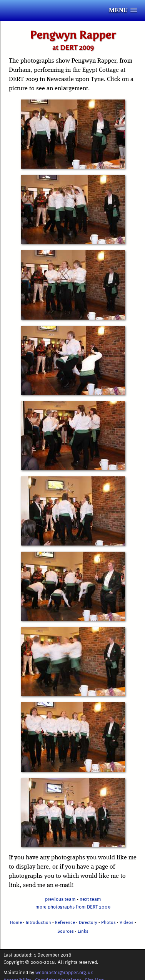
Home (16, 922)
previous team (60, 899)
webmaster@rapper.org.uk (64, 972)
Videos (127, 922)
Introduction (38, 922)
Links (83, 931)
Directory (88, 922)
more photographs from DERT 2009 (73, 906)
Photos (108, 922)
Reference (65, 922)
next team (90, 899)
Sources (66, 931)
